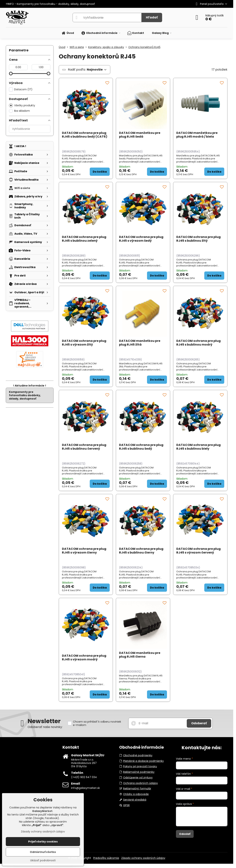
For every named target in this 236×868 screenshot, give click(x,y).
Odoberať (199, 723)
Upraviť (57, 825)
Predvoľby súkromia (106, 858)
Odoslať (185, 834)
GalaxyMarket (42, 811)
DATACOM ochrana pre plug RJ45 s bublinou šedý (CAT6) (85, 135)
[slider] (11, 74)
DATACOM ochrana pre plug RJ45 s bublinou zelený (84, 239)
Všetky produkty (22, 105)
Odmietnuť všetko (43, 852)
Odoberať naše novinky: (45, 727)
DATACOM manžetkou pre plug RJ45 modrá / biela (197, 135)
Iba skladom (19, 111)
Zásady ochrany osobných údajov (143, 858)
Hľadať (152, 17)
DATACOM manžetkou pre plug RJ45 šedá (140, 135)
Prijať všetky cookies (43, 842)
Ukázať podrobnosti (43, 860)
